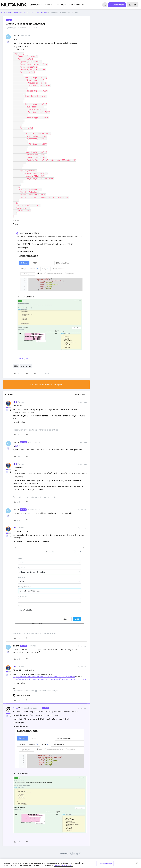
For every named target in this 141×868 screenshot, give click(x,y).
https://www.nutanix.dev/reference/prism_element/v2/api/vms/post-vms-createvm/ (50, 679)
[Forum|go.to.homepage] (14, 5)
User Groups (60, 5)
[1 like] (23, 695)
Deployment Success (24, 13)
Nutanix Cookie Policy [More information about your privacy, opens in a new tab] (63, 865)
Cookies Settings (105, 863)
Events (48, 5)
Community (7, 13)
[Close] (137, 863)
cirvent (16, 36)
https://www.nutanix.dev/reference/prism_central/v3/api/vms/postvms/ (44, 677)
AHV (16, 366)
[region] (70, 864)
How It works (42, 13)
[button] (117, 5)
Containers (26, 366)
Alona (15, 708)
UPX (15, 402)
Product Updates (76, 5)
